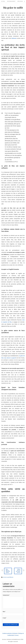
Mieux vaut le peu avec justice (18, 571)
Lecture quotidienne (8, 577)
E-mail (5, 618)
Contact (17, 635)
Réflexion (20, 1)
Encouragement (11, 1)
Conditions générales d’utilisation (10, 633)
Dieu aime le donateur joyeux (8, 571)
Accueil (3, 1)
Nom (4, 612)
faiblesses (14, 38)
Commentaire (6, 595)
